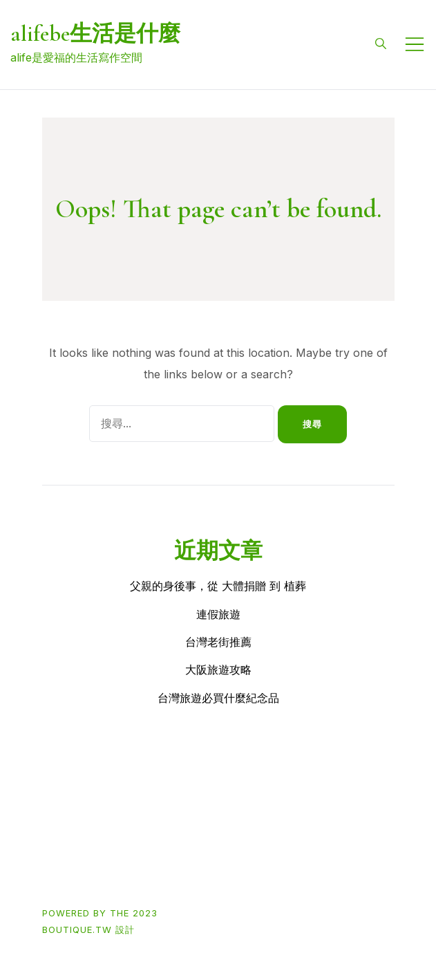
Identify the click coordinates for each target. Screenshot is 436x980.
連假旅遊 (218, 614)
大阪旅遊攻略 (218, 669)
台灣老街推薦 (218, 642)
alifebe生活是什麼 (95, 34)
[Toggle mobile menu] (415, 44)
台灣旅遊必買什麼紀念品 (218, 698)
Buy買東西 (119, 820)
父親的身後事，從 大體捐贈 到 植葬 (218, 586)
